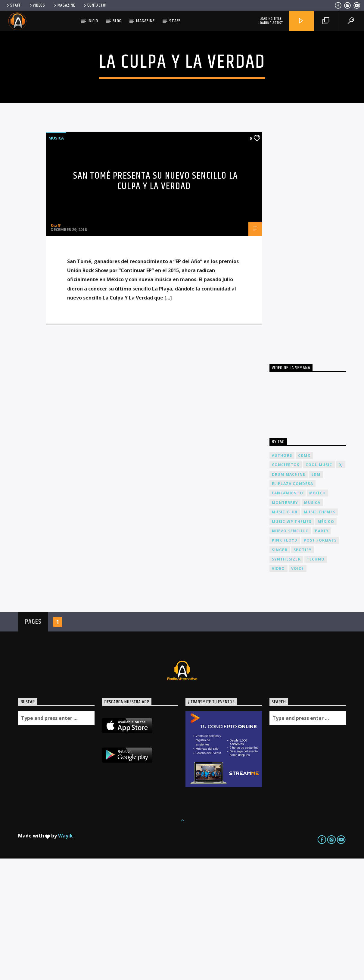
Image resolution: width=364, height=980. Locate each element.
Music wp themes (292, 643)
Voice (298, 690)
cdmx (304, 577)
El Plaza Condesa (292, 605)
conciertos (286, 586)
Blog (117, 21)
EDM (316, 596)
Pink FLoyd (285, 662)
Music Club (285, 633)
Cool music (319, 586)
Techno (316, 681)
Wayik (65, 957)
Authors (282, 577)
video (278, 690)
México (326, 643)
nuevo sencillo (291, 652)
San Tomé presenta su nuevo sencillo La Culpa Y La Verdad (156, 303)
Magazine (64, 5)
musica (312, 624)
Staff (13, 5)
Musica (56, 260)
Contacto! (95, 5)
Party (322, 652)
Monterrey (285, 624)
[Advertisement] (315, 358)
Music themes (320, 633)
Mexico (317, 614)
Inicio (93, 21)
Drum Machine (289, 596)
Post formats (320, 662)
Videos (37, 5)
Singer (280, 671)
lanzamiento (288, 614)
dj (341, 586)
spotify (303, 671)
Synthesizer (286, 681)
